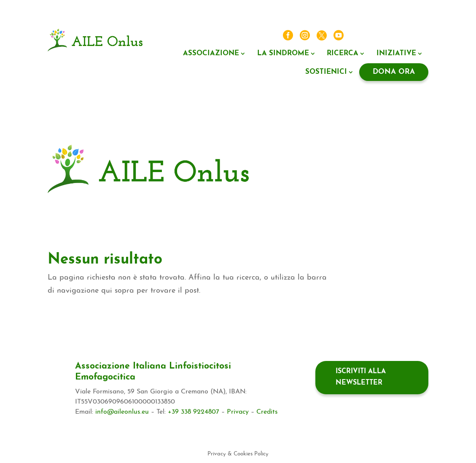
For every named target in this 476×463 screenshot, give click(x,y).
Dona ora (394, 72)
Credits (267, 412)
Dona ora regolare (399, 192)
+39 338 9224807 (194, 412)
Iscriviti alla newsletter (361, 377)
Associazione (211, 54)
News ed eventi (372, 36)
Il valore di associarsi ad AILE (335, 176)
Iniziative (396, 54)
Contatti (413, 36)
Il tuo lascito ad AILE (395, 161)
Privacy (238, 412)
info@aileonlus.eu (122, 412)
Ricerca (343, 54)
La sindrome (283, 54)
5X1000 (293, 161)
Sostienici (326, 72)
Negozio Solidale (335, 161)
